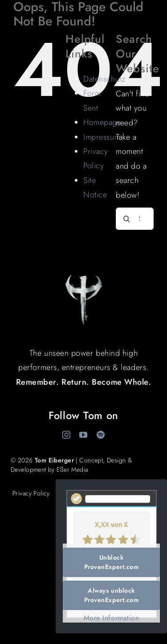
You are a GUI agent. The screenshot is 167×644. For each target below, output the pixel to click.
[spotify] (101, 435)
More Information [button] (112, 618)
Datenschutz (104, 79)
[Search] (127, 219)
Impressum (102, 137)
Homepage (102, 122)
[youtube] (83, 435)
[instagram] (67, 435)
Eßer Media (72, 469)
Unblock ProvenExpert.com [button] (112, 562)
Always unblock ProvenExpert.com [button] (112, 595)
